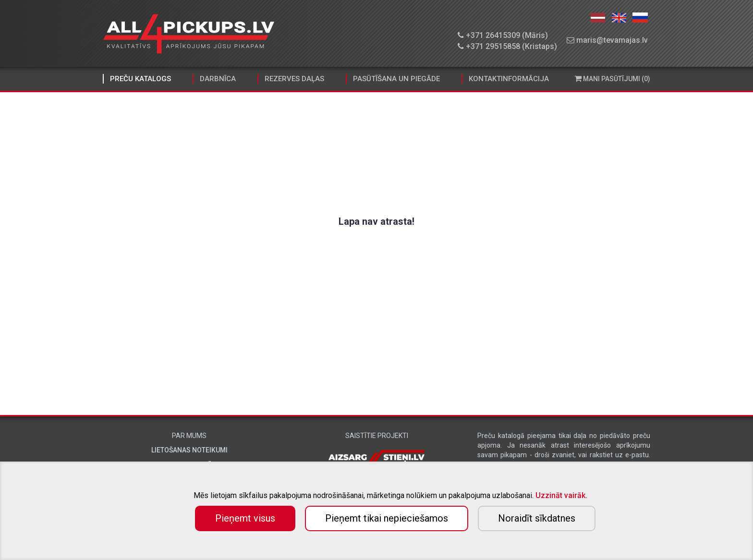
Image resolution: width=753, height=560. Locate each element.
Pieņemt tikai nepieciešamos (387, 518)
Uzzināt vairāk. (561, 495)
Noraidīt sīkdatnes (537, 518)
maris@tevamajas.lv (607, 40)
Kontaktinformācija (509, 79)
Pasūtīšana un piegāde (396, 79)
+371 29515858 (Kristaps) (507, 46)
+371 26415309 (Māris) (503, 35)
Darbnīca (218, 79)
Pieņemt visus (245, 518)
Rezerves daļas (294, 79)
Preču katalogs (140, 79)
